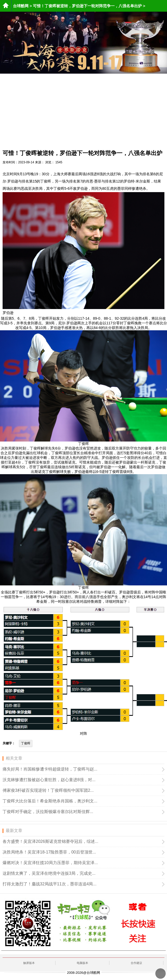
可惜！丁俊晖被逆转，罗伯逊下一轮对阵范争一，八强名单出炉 (87, 6)
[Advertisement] (83, 110)
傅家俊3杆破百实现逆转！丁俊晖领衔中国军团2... (48, 790)
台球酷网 (21, 6)
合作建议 (136, 963)
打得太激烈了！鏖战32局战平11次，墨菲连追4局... (50, 884)
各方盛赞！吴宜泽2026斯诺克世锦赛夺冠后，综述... (50, 841)
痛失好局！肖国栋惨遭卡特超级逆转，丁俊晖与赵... (50, 769)
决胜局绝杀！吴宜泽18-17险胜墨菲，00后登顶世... (49, 852)
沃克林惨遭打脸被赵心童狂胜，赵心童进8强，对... (49, 780)
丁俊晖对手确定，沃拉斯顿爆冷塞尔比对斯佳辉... (48, 812)
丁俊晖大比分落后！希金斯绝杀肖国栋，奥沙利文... (50, 801)
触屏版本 (29, 963)
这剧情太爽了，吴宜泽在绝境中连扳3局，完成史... (49, 873)
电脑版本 (82, 963)
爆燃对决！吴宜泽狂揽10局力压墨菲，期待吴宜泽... (50, 863)
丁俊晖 (26, 743)
